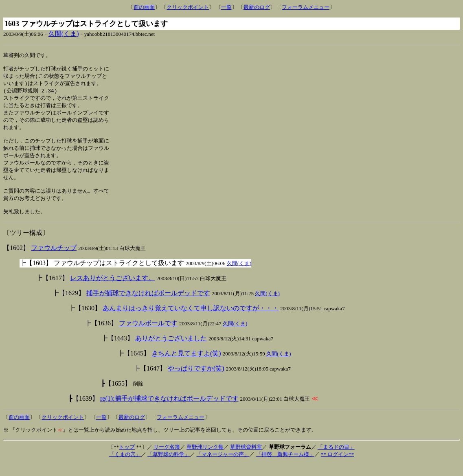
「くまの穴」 (125, 467)
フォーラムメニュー (306, 7)
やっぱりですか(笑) (196, 381)
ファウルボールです (148, 336)
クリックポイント (188, 7)
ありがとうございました (171, 351)
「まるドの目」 (336, 460)
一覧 (226, 7)
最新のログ (257, 7)
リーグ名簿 (167, 460)
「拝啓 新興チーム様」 (285, 467)
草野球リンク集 (205, 460)
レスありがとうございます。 (112, 291)
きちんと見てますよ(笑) (186, 366)
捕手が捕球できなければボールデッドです (148, 306)
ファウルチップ (54, 260)
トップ (127, 460)
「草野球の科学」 (169, 467)
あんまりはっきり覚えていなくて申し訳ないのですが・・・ (191, 321)
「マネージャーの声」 (223, 467)
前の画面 (144, 7)
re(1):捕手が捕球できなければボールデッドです (169, 411)
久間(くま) (64, 34)
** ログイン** (337, 467)
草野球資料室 (246, 460)
